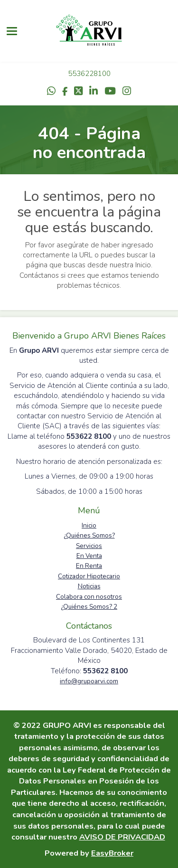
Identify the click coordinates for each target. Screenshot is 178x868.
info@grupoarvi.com (89, 681)
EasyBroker (112, 853)
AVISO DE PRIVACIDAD (122, 837)
